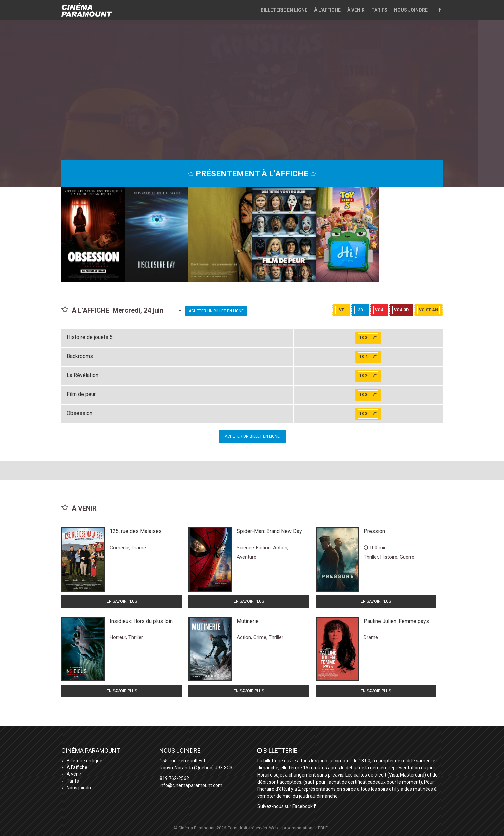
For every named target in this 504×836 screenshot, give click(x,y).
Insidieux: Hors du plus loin (141, 621)
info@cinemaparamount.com (191, 785)
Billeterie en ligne (284, 10)
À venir (356, 10)
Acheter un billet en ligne (216, 311)
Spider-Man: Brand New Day (269, 531)
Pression (374, 531)
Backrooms (80, 356)
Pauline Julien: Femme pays (396, 621)
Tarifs (379, 10)
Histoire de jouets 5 (90, 337)
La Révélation (82, 375)
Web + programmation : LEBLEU (300, 828)
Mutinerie (248, 621)
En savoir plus (122, 601)
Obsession (79, 413)
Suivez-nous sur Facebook (287, 806)
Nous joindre (411, 10)
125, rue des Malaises (136, 531)
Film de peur (81, 394)
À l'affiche (327, 10)
